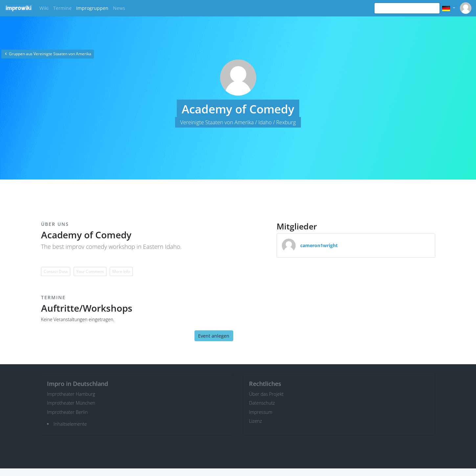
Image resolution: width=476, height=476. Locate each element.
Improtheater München (71, 403)
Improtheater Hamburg (71, 394)
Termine (62, 8)
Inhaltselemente (70, 424)
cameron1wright (319, 245)
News (119, 8)
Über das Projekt (266, 394)
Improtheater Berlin (67, 412)
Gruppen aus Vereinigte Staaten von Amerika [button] (48, 54)
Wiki (44, 8)
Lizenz (255, 421)
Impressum (261, 412)
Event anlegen (214, 336)
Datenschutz (262, 403)
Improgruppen (92, 8)
